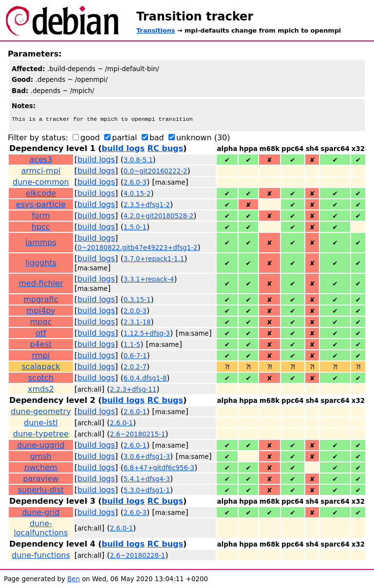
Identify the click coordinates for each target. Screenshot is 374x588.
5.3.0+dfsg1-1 (147, 491)
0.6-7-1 (135, 357)
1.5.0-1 (135, 228)
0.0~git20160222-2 (156, 172)
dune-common (41, 183)
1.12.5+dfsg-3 (147, 334)
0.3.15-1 (137, 301)
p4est (41, 345)
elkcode (41, 194)
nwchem (41, 468)
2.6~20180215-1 (138, 435)
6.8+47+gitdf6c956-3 (159, 469)
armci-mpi (41, 172)
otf (41, 334)
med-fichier (41, 284)
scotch (41, 379)
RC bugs (165, 149)
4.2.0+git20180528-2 (159, 217)
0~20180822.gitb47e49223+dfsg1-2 (138, 249)
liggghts (41, 264)
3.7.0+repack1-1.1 (154, 260)
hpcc (41, 228)
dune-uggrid (41, 446)
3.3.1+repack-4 (149, 280)
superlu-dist (41, 491)
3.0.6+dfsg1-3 (147, 458)
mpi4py (41, 312)
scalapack (41, 368)
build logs (123, 149)
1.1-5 (132, 346)
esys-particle (41, 205)
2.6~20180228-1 (138, 557)
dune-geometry (41, 412)
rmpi (41, 356)
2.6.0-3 (135, 183)
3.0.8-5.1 (138, 161)
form (41, 217)
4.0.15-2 (137, 195)
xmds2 (41, 390)
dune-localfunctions (41, 529)
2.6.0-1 (135, 413)
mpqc (41, 323)
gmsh (41, 457)
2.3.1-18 (137, 323)
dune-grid (41, 513)
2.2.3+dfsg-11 (133, 390)
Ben (74, 580)
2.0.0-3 (135, 312)
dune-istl (41, 424)
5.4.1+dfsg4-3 (147, 480)
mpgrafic (41, 300)
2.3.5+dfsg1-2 (147, 206)
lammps (41, 243)
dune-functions (41, 556)
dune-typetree (41, 435)
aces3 (41, 161)
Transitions (156, 30)
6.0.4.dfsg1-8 (145, 379)
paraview (41, 480)
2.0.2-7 (135, 368)
